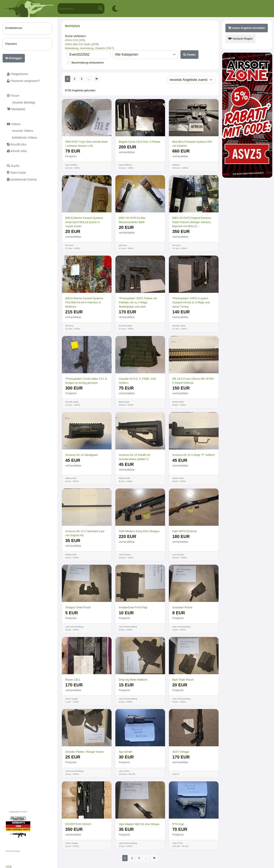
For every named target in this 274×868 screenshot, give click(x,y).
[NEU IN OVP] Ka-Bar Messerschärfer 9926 (132, 220)
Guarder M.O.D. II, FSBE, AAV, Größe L (138, 381)
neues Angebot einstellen (247, 28)
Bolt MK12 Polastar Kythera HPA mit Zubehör (192, 144)
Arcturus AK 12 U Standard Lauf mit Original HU (85, 533)
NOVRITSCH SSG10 (78, 824)
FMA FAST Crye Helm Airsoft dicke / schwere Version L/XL (86, 144)
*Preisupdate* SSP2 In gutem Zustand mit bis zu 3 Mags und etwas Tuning (191, 302)
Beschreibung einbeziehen (88, 63)
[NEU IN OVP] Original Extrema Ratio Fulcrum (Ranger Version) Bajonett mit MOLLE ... (192, 222)
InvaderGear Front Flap (133, 607)
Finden (190, 55)
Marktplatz (72, 26)
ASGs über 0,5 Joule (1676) (82, 44)
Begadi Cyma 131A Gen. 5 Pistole (140, 142)
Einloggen (14, 58)
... (89, 79)
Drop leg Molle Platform (133, 680)
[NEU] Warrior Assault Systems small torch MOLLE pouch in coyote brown (84, 222)
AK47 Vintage (181, 752)
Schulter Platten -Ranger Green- (85, 752)
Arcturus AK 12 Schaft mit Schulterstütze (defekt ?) (134, 457)
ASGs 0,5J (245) (75, 40)
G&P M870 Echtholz (185, 531)
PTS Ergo (178, 824)
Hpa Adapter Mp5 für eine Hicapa (139, 824)
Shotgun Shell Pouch (78, 607)
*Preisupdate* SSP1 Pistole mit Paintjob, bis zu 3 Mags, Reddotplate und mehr (138, 302)
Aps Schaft (125, 752)
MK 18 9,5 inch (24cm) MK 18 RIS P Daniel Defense (193, 381)
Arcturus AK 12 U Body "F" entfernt (194, 455)
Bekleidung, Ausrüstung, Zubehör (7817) (89, 48)
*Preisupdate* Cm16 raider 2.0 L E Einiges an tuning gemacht (86, 381)
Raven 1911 (73, 680)
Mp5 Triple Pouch (183, 680)
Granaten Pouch (182, 607)
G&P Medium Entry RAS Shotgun (139, 531)
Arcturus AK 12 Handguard (82, 455)
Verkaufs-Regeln (240, 39)
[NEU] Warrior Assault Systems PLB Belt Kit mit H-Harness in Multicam (84, 302)
